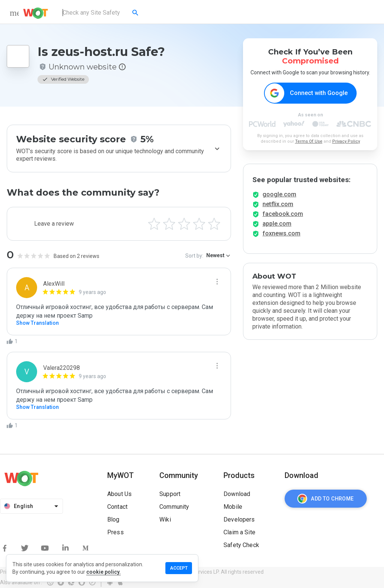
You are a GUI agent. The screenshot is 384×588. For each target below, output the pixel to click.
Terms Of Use (309, 142)
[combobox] (101, 13)
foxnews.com (281, 236)
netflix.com (278, 206)
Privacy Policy (346, 142)
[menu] (14, 13)
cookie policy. (103, 572)
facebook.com (283, 216)
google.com (279, 197)
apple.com (277, 226)
